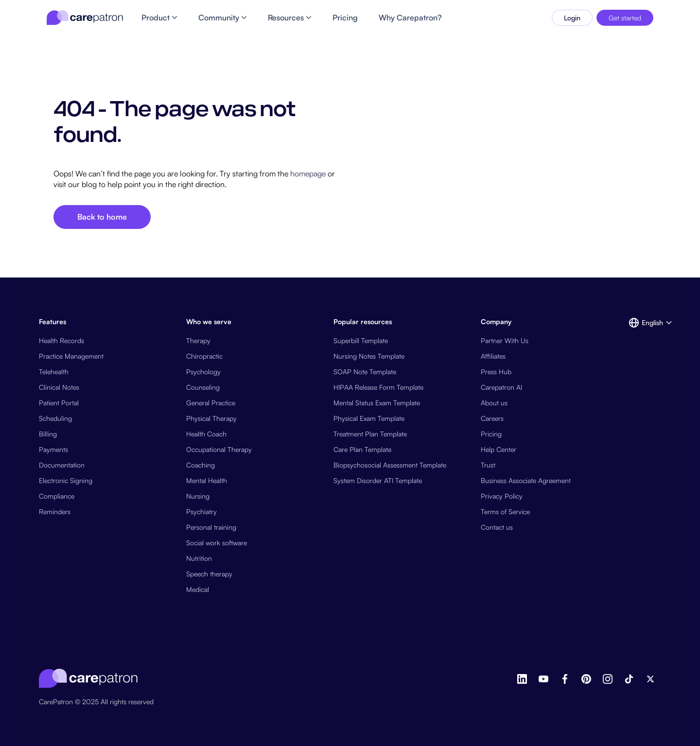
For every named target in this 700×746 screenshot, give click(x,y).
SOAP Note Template (365, 372)
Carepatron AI (501, 387)
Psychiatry (201, 512)
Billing (48, 434)
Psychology (203, 372)
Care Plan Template (362, 449)
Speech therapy (209, 574)
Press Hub (496, 372)
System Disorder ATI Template (378, 480)
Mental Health (207, 480)
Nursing (198, 496)
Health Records (61, 340)
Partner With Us (505, 340)
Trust (488, 465)
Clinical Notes (59, 387)
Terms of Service (505, 512)
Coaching (201, 465)
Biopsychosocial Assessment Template (390, 465)
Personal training (211, 527)
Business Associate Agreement (526, 480)
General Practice (211, 403)
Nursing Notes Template (369, 356)
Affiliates (493, 356)
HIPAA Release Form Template (378, 387)
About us (494, 403)
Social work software (217, 543)
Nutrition (199, 558)
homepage (307, 173)
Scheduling (55, 418)
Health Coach (206, 434)
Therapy (198, 340)
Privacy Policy (502, 496)
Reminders (55, 512)
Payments (53, 449)
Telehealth (54, 372)
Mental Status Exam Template (377, 403)
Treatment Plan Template (370, 434)
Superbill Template (361, 340)
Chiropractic (204, 356)
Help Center (499, 449)
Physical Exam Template (369, 418)
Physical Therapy (211, 418)
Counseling (203, 387)
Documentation (62, 465)
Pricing (491, 434)
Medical (198, 589)
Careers (492, 418)
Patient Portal (59, 403)
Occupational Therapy (219, 449)
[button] (645, 323)
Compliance (57, 496)
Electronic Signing (66, 480)
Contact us (497, 527)
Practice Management (71, 356)
